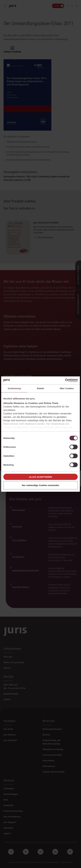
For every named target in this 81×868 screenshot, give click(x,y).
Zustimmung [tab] (14, 388)
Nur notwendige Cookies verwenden (40, 485)
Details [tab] (40, 388)
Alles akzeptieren (41, 477)
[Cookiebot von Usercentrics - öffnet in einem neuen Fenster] (65, 380)
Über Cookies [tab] (67, 388)
